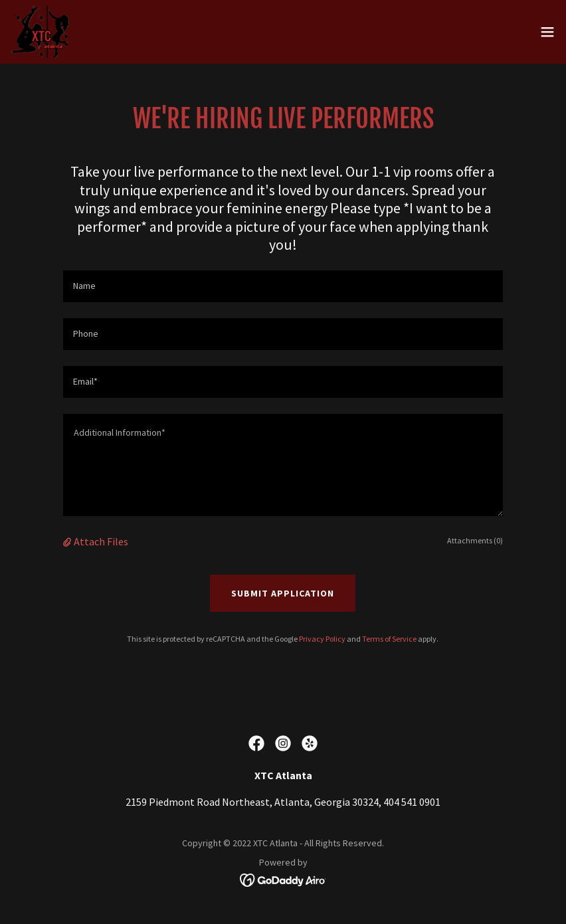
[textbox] (283, 286)
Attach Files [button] (101, 541)
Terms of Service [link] (389, 639)
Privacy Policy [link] (322, 639)
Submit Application (283, 593)
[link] (40, 32)
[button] (547, 32)
